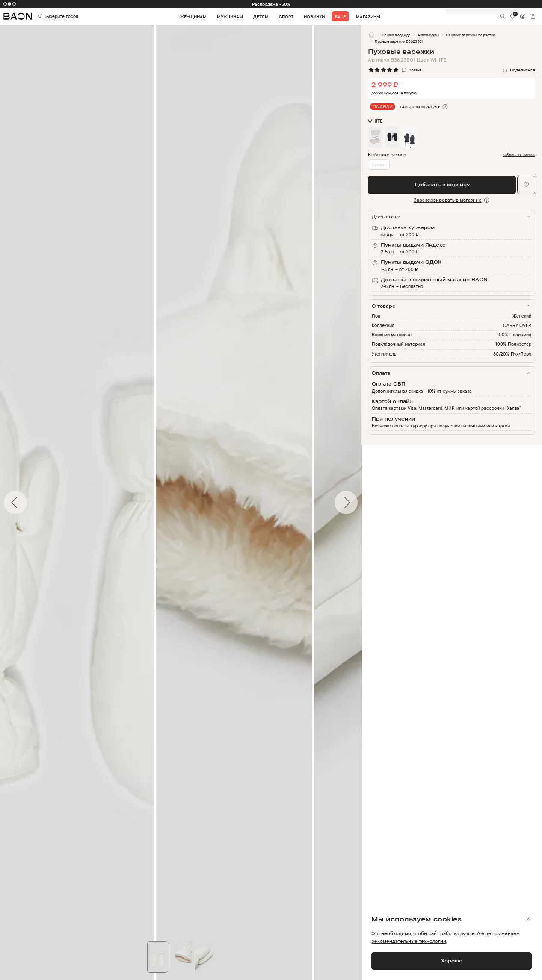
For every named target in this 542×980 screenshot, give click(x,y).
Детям (261, 16)
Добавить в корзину (442, 184)
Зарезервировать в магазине (448, 200)
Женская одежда (396, 35)
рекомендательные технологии (409, 941)
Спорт (286, 16)
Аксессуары (428, 35)
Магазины (368, 16)
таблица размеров (519, 155)
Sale (340, 16)
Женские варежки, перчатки (470, 35)
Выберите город (48, 16)
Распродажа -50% (271, 4)
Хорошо (452, 961)
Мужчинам (230, 16)
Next (368, 503)
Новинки (314, 16)
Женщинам (193, 16)
